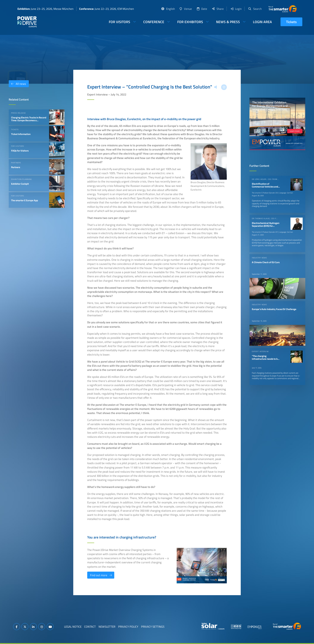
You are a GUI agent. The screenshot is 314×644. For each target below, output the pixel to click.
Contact (90, 627)
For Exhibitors (190, 22)
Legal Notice (73, 627)
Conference (154, 22)
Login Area (262, 22)
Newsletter (107, 627)
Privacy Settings (153, 627)
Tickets (291, 22)
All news (17, 84)
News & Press (228, 22)
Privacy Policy (128, 627)
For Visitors (119, 22)
